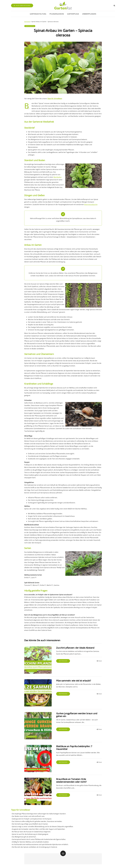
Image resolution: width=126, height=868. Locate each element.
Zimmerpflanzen (89, 14)
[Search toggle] (114, 5)
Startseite (27, 22)
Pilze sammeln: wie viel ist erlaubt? (74, 681)
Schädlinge (42, 769)
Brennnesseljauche (91, 204)
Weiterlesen (63, 661)
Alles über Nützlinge (22, 5)
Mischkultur (58, 177)
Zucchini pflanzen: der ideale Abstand (75, 648)
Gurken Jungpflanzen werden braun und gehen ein (77, 715)
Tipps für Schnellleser (55, 99)
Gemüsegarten (30, 26)
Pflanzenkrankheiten (34, 802)
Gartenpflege (73, 14)
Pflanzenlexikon (57, 14)
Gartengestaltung (38, 14)
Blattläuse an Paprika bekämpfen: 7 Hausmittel (74, 748)
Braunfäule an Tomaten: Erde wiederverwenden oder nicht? (71, 780)
